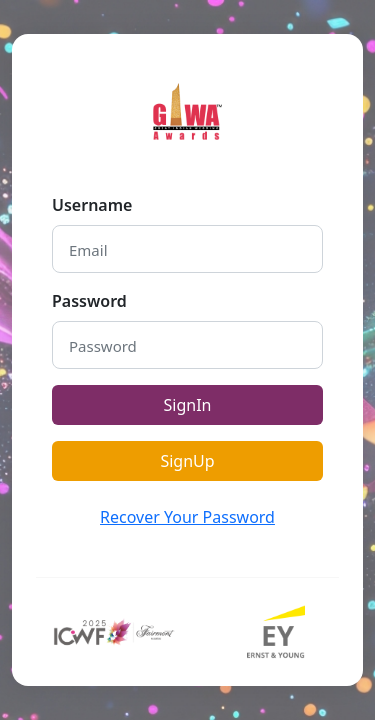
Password (89, 301)
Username (92, 205)
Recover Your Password (187, 517)
